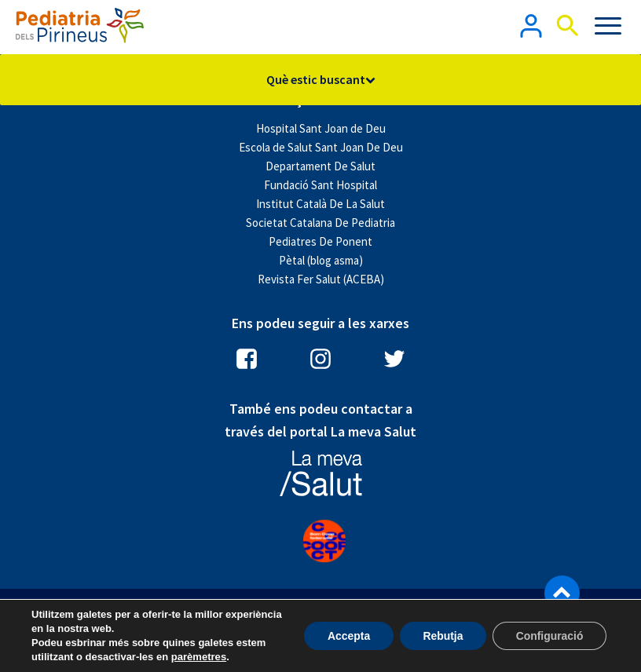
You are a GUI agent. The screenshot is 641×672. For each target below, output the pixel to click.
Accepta (346, 636)
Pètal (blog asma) (321, 260)
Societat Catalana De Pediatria (320, 223)
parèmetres (199, 657)
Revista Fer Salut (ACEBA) (321, 279)
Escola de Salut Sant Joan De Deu (321, 147)
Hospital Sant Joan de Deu (321, 128)
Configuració (549, 636)
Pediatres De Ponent (320, 241)
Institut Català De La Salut (320, 204)
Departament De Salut (320, 166)
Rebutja (441, 636)
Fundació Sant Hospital (320, 185)
